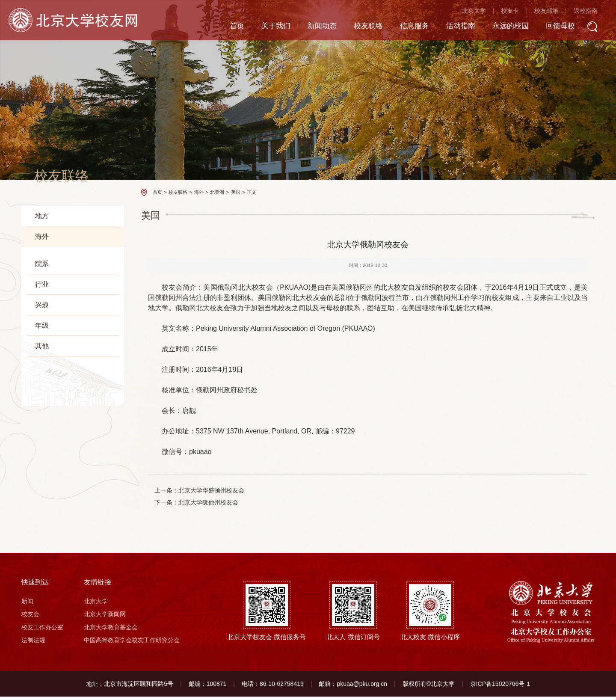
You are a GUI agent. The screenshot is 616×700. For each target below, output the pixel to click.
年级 (42, 421)
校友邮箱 (543, 13)
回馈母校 (557, 27)
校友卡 (507, 13)
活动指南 (453, 27)
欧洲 (41, 276)
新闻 (27, 605)
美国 (46, 308)
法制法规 (33, 644)
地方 (42, 216)
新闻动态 (309, 27)
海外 (42, 236)
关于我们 (261, 27)
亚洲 (41, 259)
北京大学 (471, 13)
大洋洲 (43, 337)
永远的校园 (505, 27)
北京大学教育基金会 (111, 631)
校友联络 (357, 27)
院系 (42, 360)
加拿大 (49, 322)
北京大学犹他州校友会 (209, 503)
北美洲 (49, 293)
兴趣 (42, 401)
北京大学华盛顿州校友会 (212, 491)
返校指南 (583, 13)
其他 (42, 442)
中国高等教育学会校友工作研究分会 (132, 644)
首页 (221, 27)
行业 (42, 380)
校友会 (30, 618)
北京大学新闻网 (105, 618)
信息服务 (405, 27)
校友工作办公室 (42, 631)
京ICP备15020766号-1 (500, 687)
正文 (252, 192)
